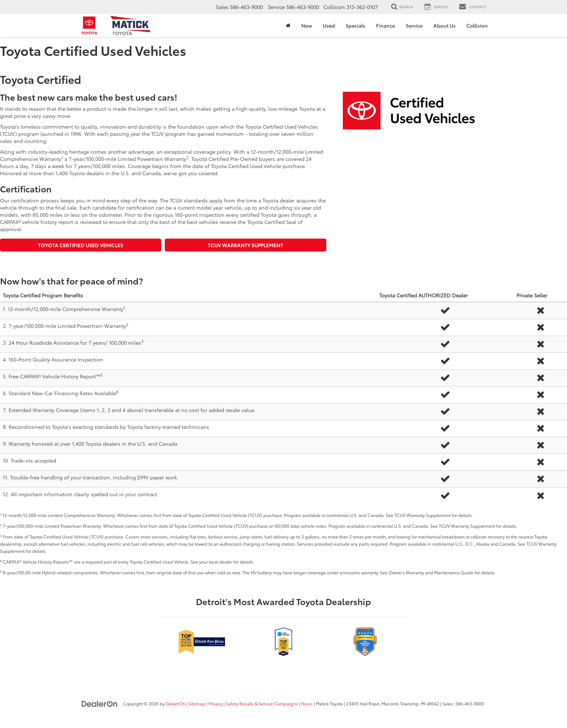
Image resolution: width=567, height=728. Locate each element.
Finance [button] (386, 25)
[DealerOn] (100, 703)
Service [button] (414, 25)
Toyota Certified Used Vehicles (81, 245)
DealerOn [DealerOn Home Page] (176, 703)
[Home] (288, 25)
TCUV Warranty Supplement (246, 245)
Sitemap (197, 703)
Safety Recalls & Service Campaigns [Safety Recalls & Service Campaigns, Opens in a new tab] (262, 703)
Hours (307, 703)
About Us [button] (445, 25)
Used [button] (329, 25)
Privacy (215, 703)
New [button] (307, 25)
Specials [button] (355, 25)
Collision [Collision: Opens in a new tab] (477, 25)
